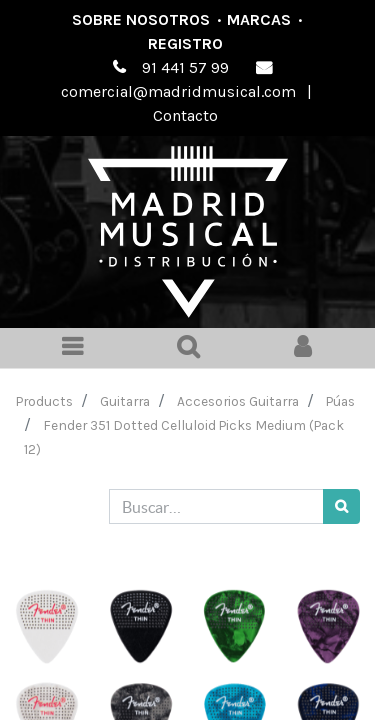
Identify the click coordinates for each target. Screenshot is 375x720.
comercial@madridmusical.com (178, 91)
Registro (185, 43)
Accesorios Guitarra (238, 401)
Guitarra (125, 401)
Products (44, 401)
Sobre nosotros (141, 19)
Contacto (185, 115)
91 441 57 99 (185, 67)
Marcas (259, 19)
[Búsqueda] (341, 506)
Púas (340, 401)
